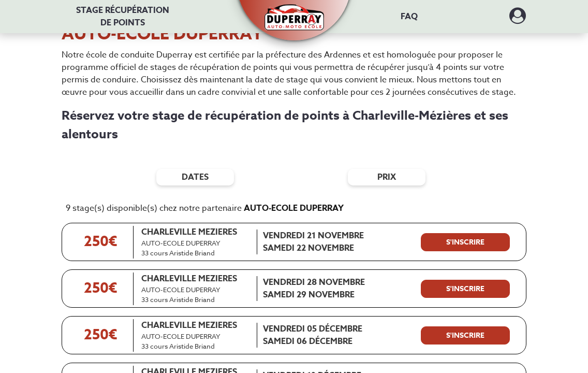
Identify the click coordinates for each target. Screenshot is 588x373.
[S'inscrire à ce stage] (465, 242)
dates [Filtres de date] (195, 177)
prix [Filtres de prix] (387, 177)
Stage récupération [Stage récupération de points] (123, 17)
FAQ (409, 17)
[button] (294, 12)
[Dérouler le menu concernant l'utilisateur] (518, 19)
